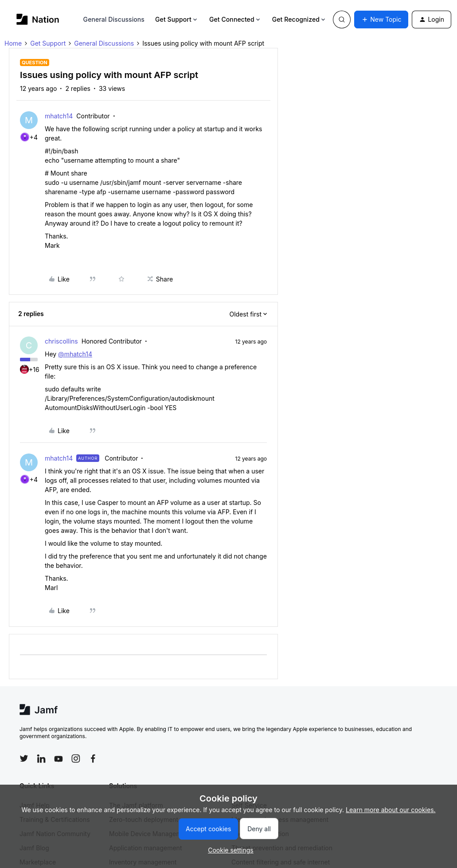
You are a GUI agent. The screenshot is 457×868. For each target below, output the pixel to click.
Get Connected (235, 19)
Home (13, 43)
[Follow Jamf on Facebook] (93, 759)
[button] (381, 20)
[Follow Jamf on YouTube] (59, 759)
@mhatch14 (75, 354)
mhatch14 (59, 116)
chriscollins (61, 341)
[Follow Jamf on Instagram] (76, 759)
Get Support (177, 19)
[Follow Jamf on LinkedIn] (41, 759)
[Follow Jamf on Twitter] (24, 759)
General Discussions (114, 19)
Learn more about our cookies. (391, 810)
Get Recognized (299, 19)
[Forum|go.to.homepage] (38, 19)
